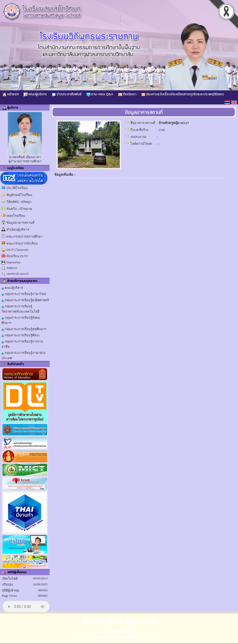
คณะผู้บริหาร (35, 94)
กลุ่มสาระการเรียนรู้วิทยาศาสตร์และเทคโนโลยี (20, 309)
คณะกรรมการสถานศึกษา (24, 236)
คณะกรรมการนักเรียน (22, 243)
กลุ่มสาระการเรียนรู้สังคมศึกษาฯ (21, 320)
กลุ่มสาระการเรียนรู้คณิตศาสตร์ (25, 300)
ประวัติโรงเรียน (17, 188)
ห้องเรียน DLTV (17, 256)
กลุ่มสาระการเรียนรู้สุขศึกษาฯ (24, 329)
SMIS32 (12, 268)
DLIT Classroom (17, 250)
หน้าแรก (11, 94)
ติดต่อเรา (127, 94)
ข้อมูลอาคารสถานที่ (20, 223)
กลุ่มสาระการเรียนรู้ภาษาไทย (24, 294)
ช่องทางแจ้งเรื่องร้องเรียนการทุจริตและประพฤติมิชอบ (183, 94)
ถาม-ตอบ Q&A (100, 94)
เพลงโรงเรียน (16, 216)
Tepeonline (14, 262)
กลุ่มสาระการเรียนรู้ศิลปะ (21, 335)
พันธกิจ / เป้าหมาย (19, 209)
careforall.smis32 (18, 274)
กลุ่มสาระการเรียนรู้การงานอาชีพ (22, 344)
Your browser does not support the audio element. (26, 607)
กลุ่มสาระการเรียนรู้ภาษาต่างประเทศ (23, 355)
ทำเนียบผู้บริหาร (18, 230)
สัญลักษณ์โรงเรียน (19, 195)
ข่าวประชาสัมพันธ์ (67, 94)
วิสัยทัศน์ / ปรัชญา (19, 202)
